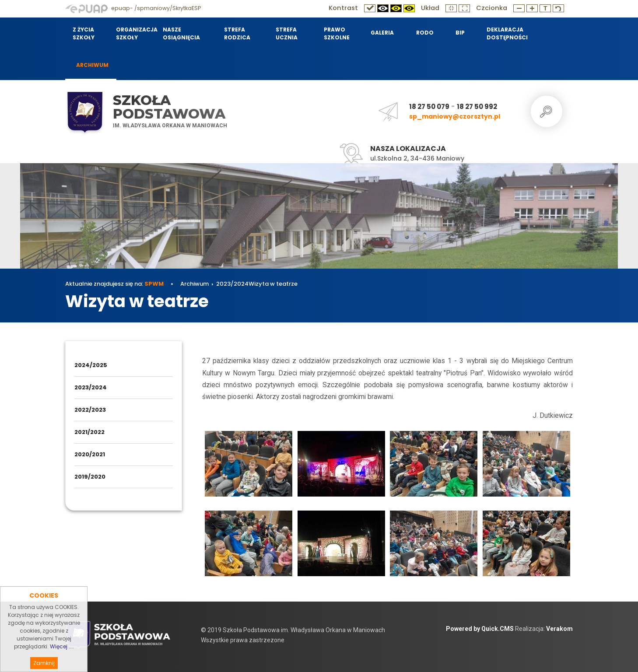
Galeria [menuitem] (382, 33)
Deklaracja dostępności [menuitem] (507, 33)
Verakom (559, 629)
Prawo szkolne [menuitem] (337, 33)
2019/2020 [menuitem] (90, 477)
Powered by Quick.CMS (480, 629)
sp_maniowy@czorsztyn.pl (455, 116)
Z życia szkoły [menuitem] (84, 33)
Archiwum (195, 284)
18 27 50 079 (429, 107)
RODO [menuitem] (425, 33)
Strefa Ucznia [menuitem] (287, 33)
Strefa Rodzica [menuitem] (237, 33)
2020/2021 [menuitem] (90, 454)
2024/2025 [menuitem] (91, 365)
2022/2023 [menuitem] (90, 410)
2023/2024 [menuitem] (91, 387)
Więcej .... (62, 660)
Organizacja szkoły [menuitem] (134, 33)
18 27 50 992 (477, 107)
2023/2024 (232, 284)
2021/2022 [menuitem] (89, 432)
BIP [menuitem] (460, 33)
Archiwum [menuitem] (92, 65)
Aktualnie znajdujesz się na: (114, 284)
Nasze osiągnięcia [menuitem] (181, 33)
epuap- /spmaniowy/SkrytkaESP (133, 8)
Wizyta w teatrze (273, 284)
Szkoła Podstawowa (169, 107)
